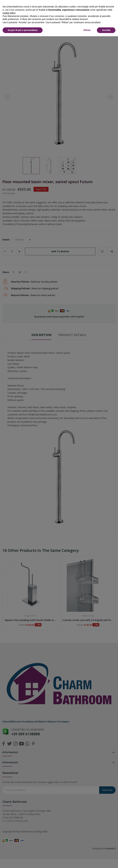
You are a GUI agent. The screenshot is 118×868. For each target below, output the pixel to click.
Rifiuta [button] (87, 30)
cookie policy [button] (9, 13)
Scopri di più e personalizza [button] (23, 30)
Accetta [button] (106, 30)
